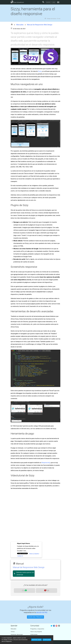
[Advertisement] (36, 531)
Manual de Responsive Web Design (40, 25)
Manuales (20, 25)
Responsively (46, 463)
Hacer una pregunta (36, 632)
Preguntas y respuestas (37, 629)
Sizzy (40, 71)
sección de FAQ (42, 612)
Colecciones (34, 634)
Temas (13, 632)
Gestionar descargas (17, 634)
